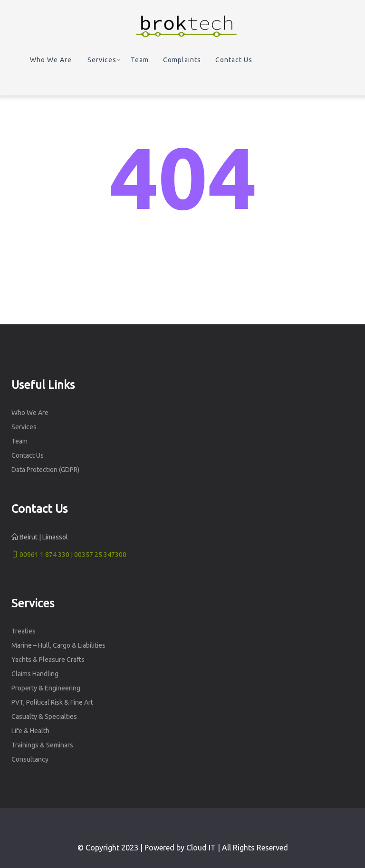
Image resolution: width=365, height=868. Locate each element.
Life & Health (30, 731)
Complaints (182, 60)
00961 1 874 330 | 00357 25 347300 (69, 555)
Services (102, 60)
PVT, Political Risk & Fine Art (52, 702)
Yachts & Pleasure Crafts (48, 660)
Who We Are (51, 60)
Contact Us (234, 60)
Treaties (24, 631)
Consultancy (30, 759)
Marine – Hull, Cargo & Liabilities (58, 645)
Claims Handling (35, 674)
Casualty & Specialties (44, 717)
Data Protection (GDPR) (45, 470)
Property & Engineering (46, 688)
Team (140, 60)
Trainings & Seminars (42, 745)
